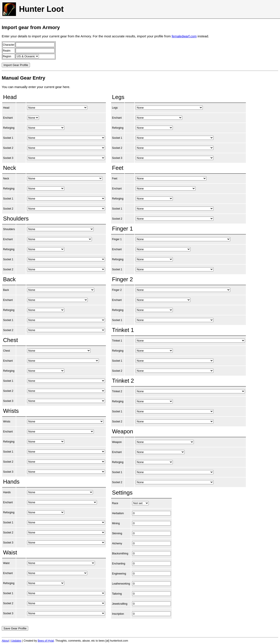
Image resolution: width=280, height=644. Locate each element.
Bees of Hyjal (46, 641)
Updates (16, 641)
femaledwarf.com (184, 36)
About (5, 641)
